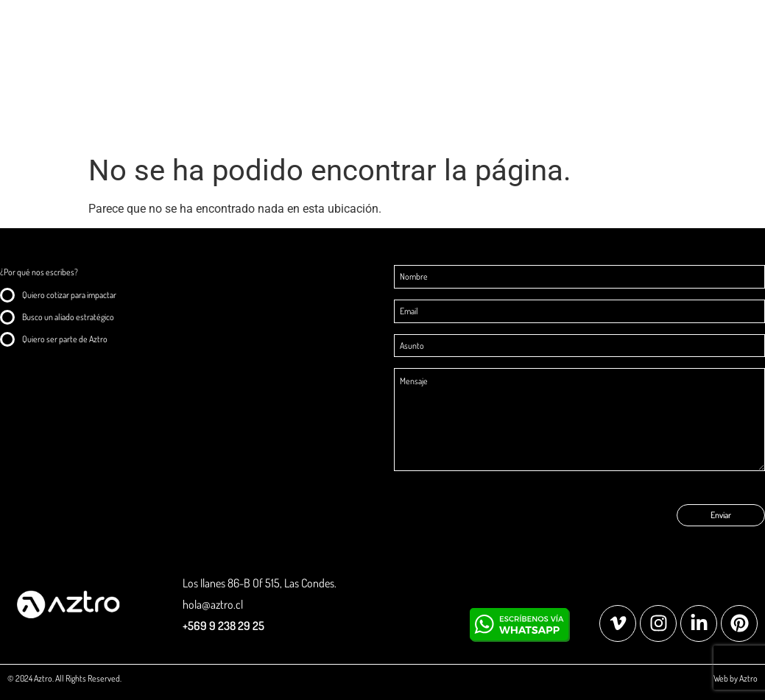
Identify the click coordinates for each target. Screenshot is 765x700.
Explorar (678, 33)
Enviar (721, 515)
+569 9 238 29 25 (223, 626)
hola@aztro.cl (213, 604)
